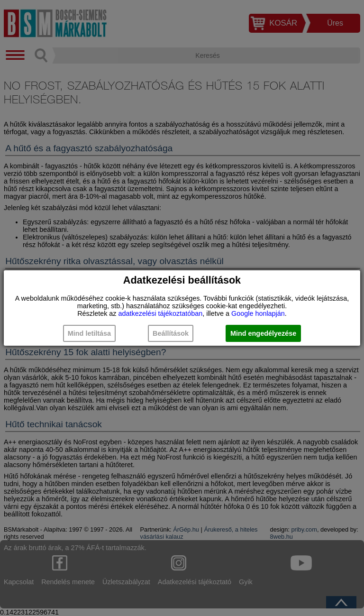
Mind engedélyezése (263, 333)
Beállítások (171, 333)
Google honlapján (258, 313)
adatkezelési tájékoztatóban (161, 313)
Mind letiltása (89, 333)
